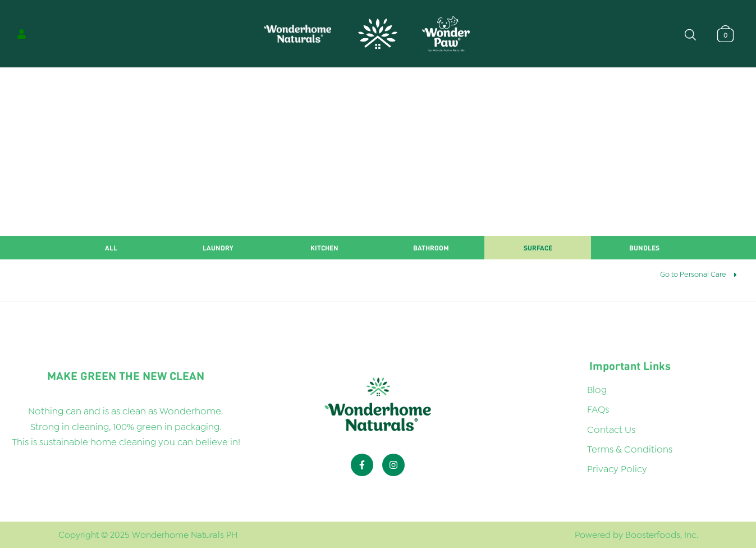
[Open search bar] (690, 34)
